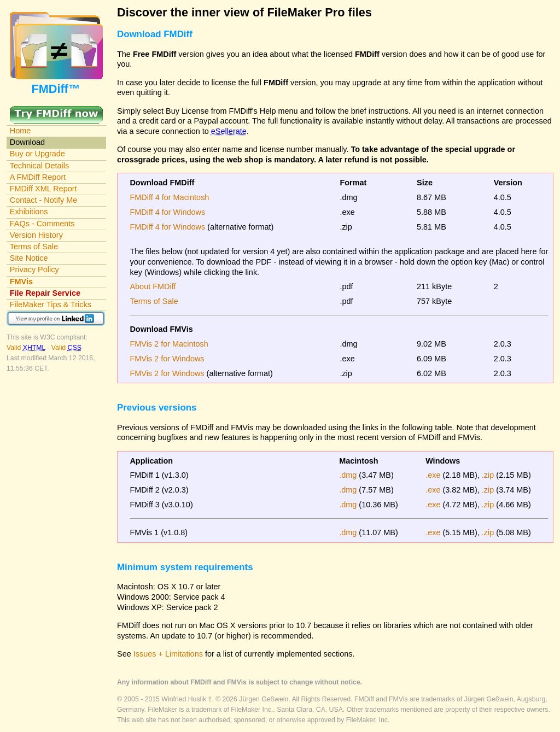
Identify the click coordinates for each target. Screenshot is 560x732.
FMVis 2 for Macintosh (169, 344)
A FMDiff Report (38, 177)
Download (27, 142)
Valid (27, 348)
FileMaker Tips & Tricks (51, 304)
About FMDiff (153, 286)
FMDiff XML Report (43, 189)
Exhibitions (29, 212)
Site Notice (29, 258)
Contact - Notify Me (44, 200)
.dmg (348, 475)
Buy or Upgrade (37, 154)
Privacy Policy (34, 270)
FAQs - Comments (42, 224)
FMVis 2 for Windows (167, 359)
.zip (488, 475)
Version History (36, 235)
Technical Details (39, 166)
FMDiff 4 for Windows (167, 212)
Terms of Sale (34, 247)
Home (21, 131)
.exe (433, 475)
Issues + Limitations (168, 654)
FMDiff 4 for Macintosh (169, 197)
